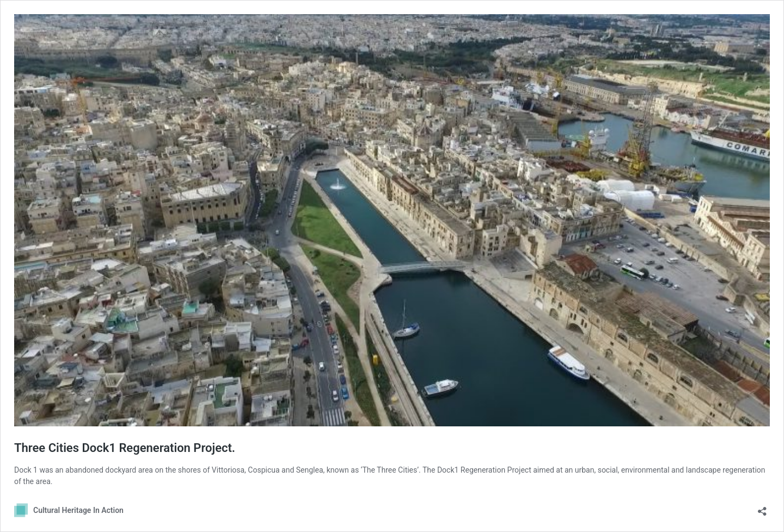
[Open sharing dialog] (762, 508)
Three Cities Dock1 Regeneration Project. (125, 448)
